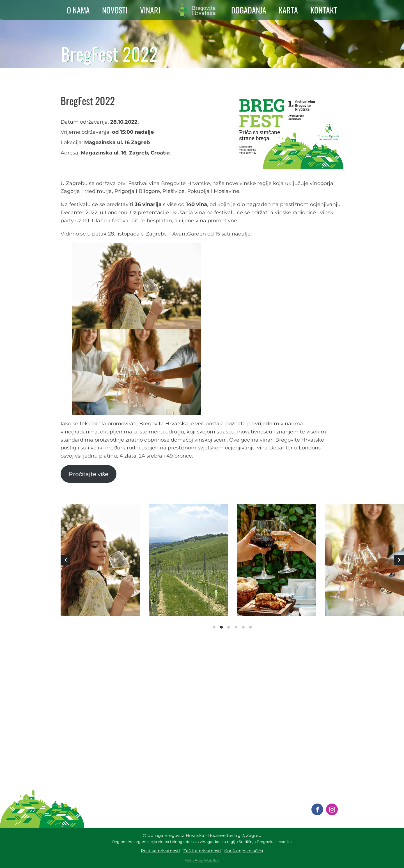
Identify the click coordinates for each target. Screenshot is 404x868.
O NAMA (78, 10)
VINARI (150, 10)
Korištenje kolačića (244, 851)
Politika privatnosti (160, 851)
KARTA (288, 10)
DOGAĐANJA (249, 10)
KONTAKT (324, 10)
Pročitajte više (89, 474)
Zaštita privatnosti (202, 851)
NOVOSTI (115, 10)
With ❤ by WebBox (202, 860)
